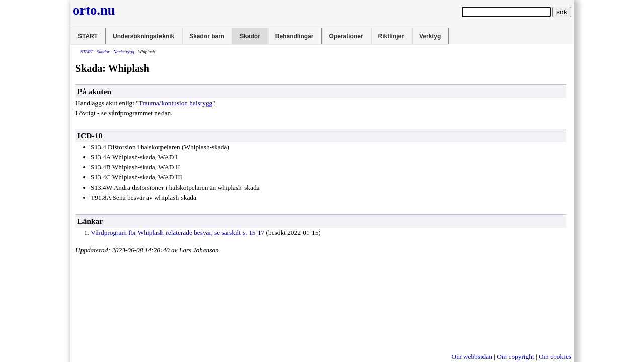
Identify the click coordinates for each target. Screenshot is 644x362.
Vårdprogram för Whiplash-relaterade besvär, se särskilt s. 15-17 (177, 233)
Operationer (346, 36)
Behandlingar (295, 36)
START (88, 36)
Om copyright (515, 357)
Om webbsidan (472, 357)
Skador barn (207, 36)
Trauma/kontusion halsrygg (176, 103)
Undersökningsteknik (143, 36)
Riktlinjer (391, 36)
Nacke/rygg (124, 52)
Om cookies (555, 357)
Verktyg (430, 36)
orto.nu (94, 10)
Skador (250, 36)
